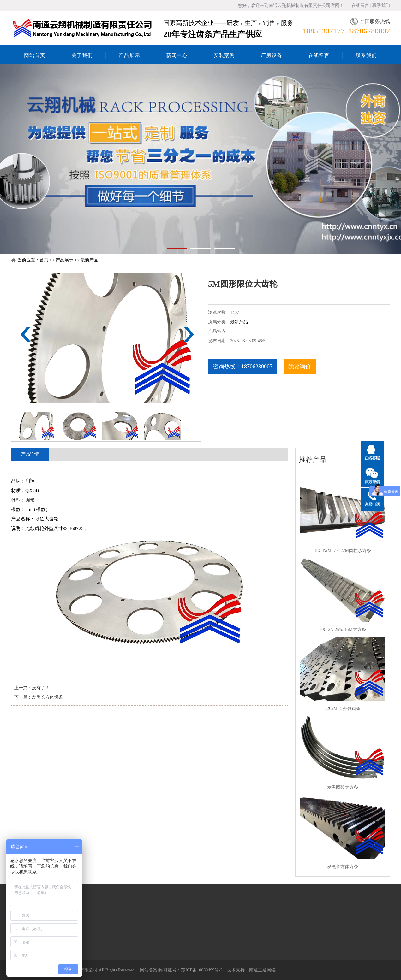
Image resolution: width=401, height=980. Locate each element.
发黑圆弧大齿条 (343, 787)
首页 (44, 260)
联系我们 (381, 6)
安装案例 (224, 55)
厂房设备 (272, 55)
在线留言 (360, 6)
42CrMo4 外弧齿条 (343, 709)
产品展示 (129, 55)
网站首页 (35, 55)
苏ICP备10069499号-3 (202, 970)
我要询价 (300, 367)
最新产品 (89, 260)
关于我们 (82, 55)
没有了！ (41, 688)
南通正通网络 (262, 970)
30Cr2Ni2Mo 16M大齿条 (342, 629)
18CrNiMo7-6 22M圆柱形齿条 (343, 551)
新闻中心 (177, 55)
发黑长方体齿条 (47, 697)
